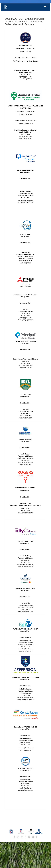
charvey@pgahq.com (25, 365)
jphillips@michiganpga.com (26, 564)
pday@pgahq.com (26, 318)
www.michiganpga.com (25, 566)
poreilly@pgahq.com (26, 788)
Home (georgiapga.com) (25, 320)
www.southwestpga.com (25, 203)
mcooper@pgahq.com (26, 462)
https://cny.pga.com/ (25, 418)
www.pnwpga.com (25, 464)
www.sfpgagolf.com (25, 79)
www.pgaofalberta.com (26, 513)
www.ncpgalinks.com (26, 651)
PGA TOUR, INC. (22, 854)
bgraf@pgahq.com (25, 77)
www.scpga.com (25, 263)
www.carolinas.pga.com (25, 790)
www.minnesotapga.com (26, 612)
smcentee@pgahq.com (25, 649)
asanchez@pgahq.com (25, 748)
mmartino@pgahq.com (26, 201)
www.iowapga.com (26, 367)
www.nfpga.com (25, 750)
